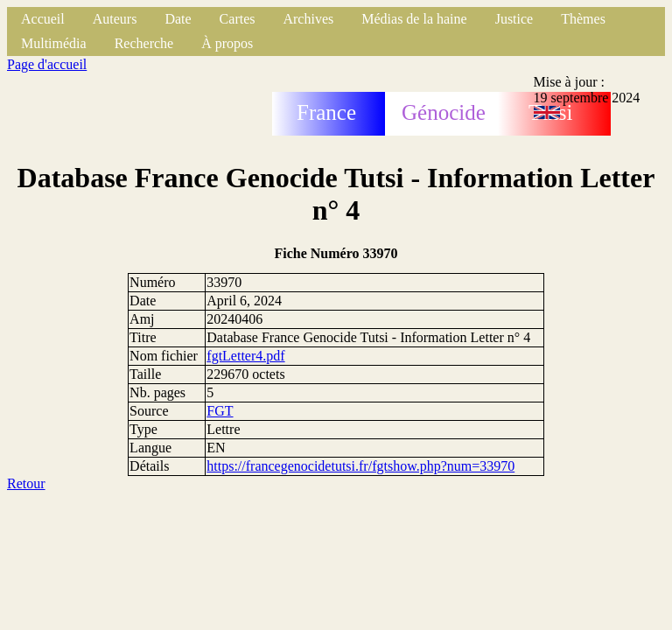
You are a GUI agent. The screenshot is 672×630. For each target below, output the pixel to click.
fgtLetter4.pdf (245, 356)
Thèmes (583, 19)
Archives (308, 19)
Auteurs (115, 19)
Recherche (144, 43)
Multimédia (54, 43)
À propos (227, 43)
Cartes (238, 19)
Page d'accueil (47, 64)
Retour (26, 483)
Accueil (43, 19)
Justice (514, 19)
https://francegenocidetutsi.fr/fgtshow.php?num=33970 (360, 466)
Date (178, 19)
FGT (220, 411)
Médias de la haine (414, 19)
